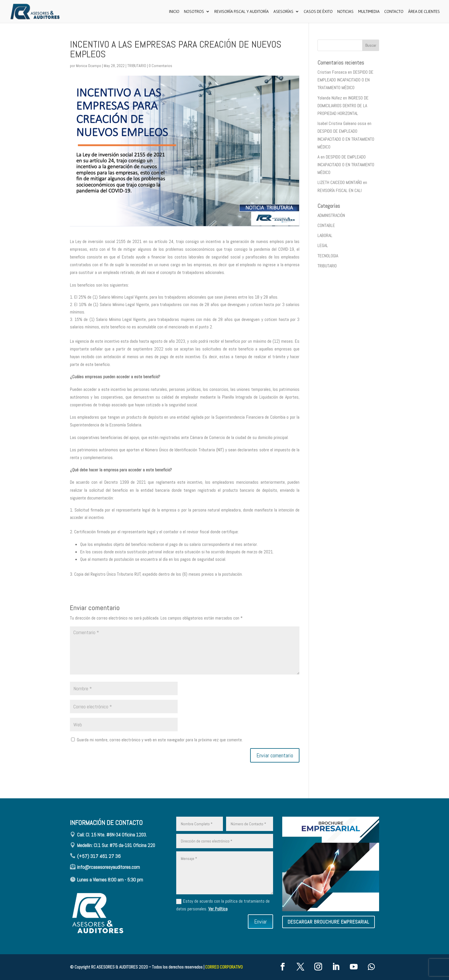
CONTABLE (326, 225)
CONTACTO (394, 12)
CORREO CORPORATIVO (224, 967)
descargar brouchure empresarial (329, 922)
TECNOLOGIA (328, 256)
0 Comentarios (160, 66)
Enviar (260, 922)
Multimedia (369, 12)
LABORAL (325, 235)
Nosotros (194, 12)
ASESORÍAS (283, 12)
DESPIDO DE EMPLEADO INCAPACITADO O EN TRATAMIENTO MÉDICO (345, 80)
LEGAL (323, 245)
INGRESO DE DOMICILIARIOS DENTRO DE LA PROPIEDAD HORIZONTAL (343, 106)
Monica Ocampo (89, 66)
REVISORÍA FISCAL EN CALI (340, 190)
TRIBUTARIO (137, 66)
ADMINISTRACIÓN (331, 215)
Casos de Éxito (318, 12)
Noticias (345, 12)
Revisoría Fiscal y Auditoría (242, 12)
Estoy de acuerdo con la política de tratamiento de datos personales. (223, 905)
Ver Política (218, 909)
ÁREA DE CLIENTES (424, 12)
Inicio (174, 12)
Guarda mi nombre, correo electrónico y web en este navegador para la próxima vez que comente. (160, 740)
